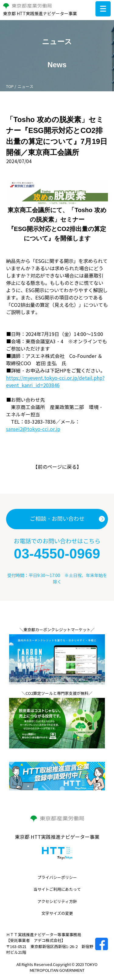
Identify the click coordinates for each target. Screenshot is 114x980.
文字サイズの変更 (57, 914)
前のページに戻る (57, 467)
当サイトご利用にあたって (57, 890)
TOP (10, 87)
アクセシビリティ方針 (57, 902)
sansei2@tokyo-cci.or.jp (33, 429)
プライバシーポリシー (57, 878)
